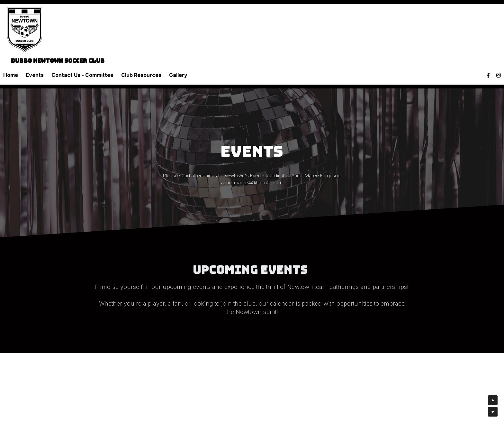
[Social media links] (488, 75)
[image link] (25, 29)
